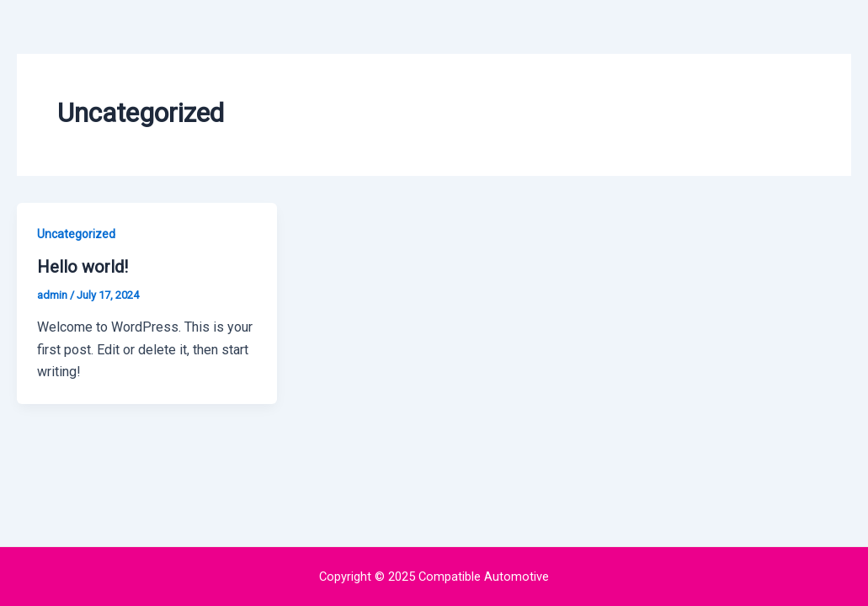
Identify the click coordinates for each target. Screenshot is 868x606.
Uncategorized (76, 234)
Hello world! (83, 267)
